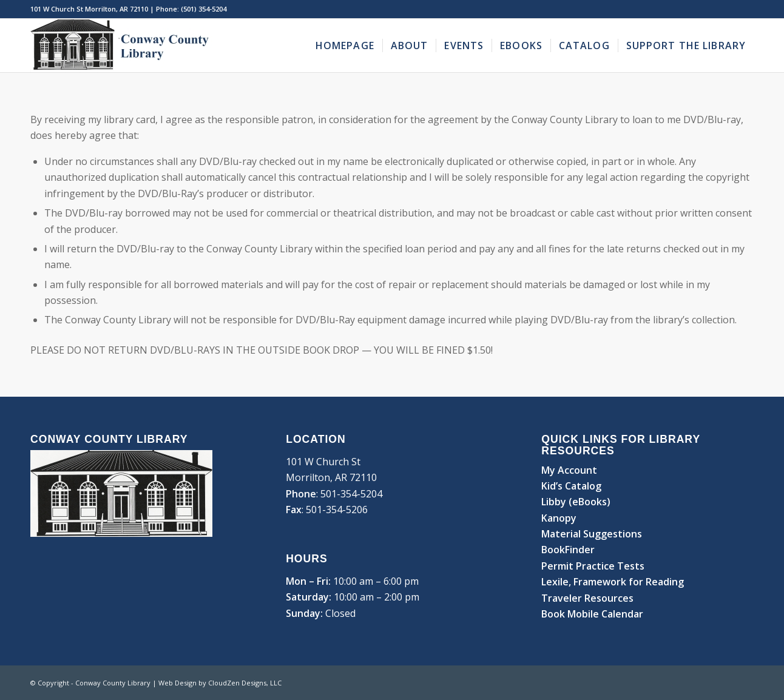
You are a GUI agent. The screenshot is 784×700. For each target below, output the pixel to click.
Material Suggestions (592, 534)
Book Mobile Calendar (592, 614)
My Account (569, 470)
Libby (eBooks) (576, 502)
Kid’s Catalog (571, 486)
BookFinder (568, 550)
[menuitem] (345, 45)
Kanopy (559, 518)
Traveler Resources (587, 598)
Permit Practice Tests (593, 566)
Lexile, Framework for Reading (613, 582)
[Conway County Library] (121, 45)
